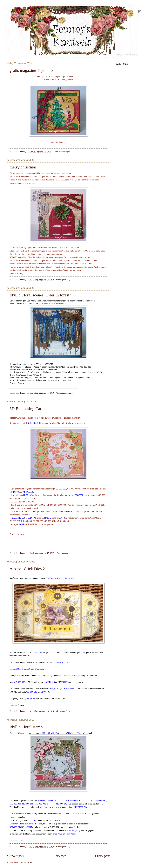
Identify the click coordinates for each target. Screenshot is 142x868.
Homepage (60, 856)
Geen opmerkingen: (62, 151)
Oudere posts (103, 856)
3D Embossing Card (27, 409)
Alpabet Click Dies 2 (27, 569)
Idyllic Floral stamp (26, 727)
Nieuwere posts (16, 856)
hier (61, 76)
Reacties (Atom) (26, 862)
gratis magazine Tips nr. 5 (31, 70)
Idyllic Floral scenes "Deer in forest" (40, 295)
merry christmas (23, 167)
